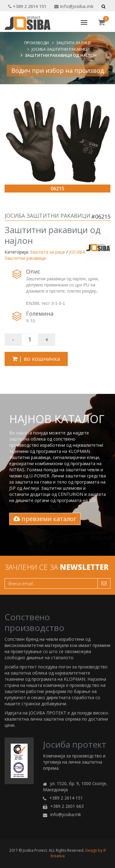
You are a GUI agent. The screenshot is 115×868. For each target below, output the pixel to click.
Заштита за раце (74, 43)
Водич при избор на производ (58, 70)
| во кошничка (36, 359)
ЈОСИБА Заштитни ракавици (61, 49)
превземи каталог (45, 519)
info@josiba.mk (74, 6)
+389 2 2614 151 (27, 6)
